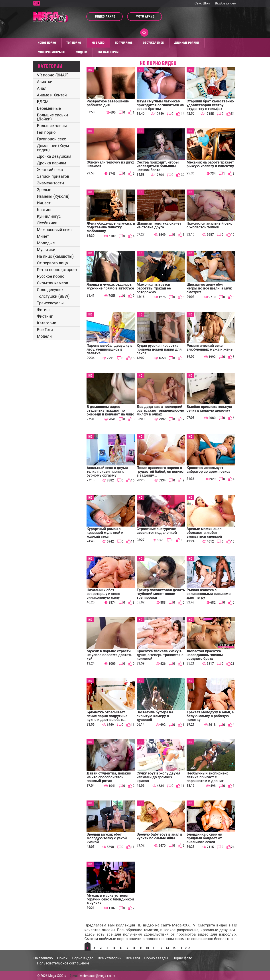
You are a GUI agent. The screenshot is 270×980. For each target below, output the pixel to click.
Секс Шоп (202, 3)
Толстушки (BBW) (53, 296)
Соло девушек (50, 290)
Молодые (46, 243)
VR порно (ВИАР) (53, 75)
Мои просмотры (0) (51, 52)
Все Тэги (45, 330)
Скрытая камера (53, 283)
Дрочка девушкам (54, 156)
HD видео (98, 43)
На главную (43, 958)
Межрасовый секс (54, 230)
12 (161, 948)
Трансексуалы (50, 303)
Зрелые (44, 190)
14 (174, 948)
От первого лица (52, 263)
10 (147, 948)
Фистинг (45, 316)
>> (187, 948)
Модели (81, 52)
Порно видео (83, 958)
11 (154, 948)
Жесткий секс (50, 170)
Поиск (62, 958)
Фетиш (43, 310)
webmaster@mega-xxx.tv (98, 976)
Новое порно (47, 43)
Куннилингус (49, 216)
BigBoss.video (226, 3)
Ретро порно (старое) (57, 270)
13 (167, 948)
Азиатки (45, 82)
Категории (47, 323)
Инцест (44, 203)
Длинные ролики (186, 43)
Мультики (46, 250)
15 (181, 948)
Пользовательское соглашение (63, 963)
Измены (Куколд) (53, 196)
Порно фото (182, 958)
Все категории (108, 52)
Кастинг (45, 210)
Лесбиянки (47, 223)
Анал (42, 88)
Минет (43, 236)
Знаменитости (51, 183)
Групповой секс (52, 139)
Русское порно (51, 276)
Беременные (49, 108)
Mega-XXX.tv (57, 976)
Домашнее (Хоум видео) (53, 148)
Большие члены (52, 126)
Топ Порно (74, 43)
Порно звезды (156, 958)
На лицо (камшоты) (55, 256)
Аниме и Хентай (52, 95)
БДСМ (43, 102)
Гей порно (46, 132)
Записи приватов (53, 176)
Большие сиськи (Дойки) (53, 117)
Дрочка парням (52, 163)
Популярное (124, 43)
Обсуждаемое (153, 43)
